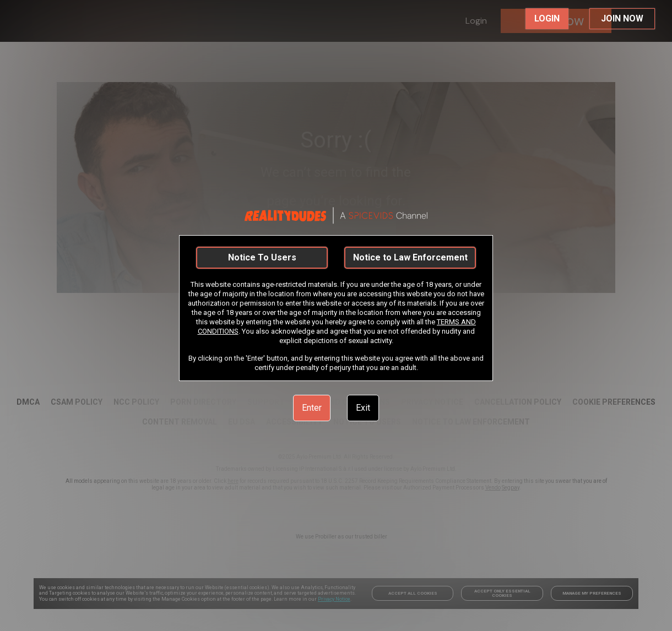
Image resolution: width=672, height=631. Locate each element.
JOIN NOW (622, 18)
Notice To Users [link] (262, 257)
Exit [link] (363, 408)
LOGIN (547, 18)
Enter (312, 408)
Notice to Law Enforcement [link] (410, 257)
